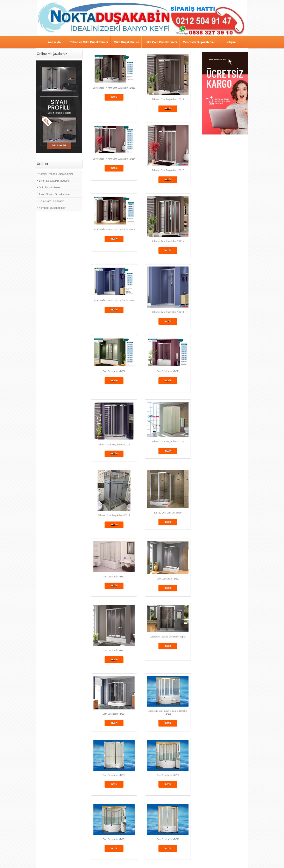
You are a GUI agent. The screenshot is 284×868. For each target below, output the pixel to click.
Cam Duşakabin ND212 (168, 839)
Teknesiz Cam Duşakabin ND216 (168, 241)
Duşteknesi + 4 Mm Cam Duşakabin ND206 (114, 229)
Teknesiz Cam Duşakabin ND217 (168, 170)
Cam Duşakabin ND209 (114, 839)
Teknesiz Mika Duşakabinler (89, 42)
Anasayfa (54, 42)
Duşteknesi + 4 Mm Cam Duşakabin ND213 (114, 300)
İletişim (231, 42)
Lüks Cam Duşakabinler (161, 42)
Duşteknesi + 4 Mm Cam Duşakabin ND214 (114, 159)
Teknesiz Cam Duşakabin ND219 (114, 445)
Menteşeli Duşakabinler (199, 42)
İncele (114, 97)
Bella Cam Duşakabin (52, 201)
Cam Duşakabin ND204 (114, 714)
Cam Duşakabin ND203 (114, 650)
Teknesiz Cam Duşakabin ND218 (168, 312)
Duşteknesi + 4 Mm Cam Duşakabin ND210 (114, 88)
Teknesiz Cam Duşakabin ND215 (168, 99)
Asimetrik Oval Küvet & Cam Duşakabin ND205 (168, 712)
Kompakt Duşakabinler (52, 208)
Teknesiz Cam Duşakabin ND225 (114, 515)
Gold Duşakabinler (50, 187)
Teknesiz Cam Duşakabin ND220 (168, 442)
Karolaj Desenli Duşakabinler (56, 174)
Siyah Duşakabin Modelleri (55, 181)
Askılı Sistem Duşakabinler (55, 194)
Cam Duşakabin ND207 (114, 775)
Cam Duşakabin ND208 (168, 775)
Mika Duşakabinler (126, 42)
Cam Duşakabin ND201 (114, 577)
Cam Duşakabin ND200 (114, 371)
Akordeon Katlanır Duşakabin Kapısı (168, 637)
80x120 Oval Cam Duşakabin (168, 513)
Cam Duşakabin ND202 (168, 579)
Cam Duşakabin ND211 (168, 371)
